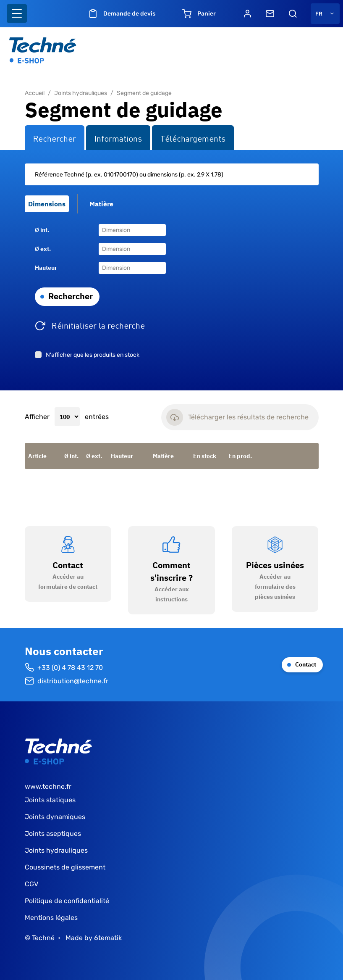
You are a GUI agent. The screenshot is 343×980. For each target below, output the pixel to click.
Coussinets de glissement (65, 867)
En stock (205, 456)
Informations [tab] (118, 138)
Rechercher (71, 296)
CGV (31, 884)
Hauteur (46, 268)
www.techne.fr (48, 786)
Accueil (35, 93)
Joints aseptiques (53, 834)
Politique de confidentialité (67, 901)
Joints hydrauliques (81, 93)
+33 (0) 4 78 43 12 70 (64, 668)
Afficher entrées (67, 417)
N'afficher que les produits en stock (93, 355)
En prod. (240, 456)
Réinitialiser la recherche (98, 325)
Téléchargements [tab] (193, 138)
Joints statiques (50, 800)
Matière (163, 456)
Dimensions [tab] (47, 204)
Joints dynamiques (55, 817)
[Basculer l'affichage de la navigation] (17, 13)
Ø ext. (43, 249)
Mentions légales (51, 918)
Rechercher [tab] (55, 138)
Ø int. (42, 230)
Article (37, 456)
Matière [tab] (101, 204)
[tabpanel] (172, 270)
